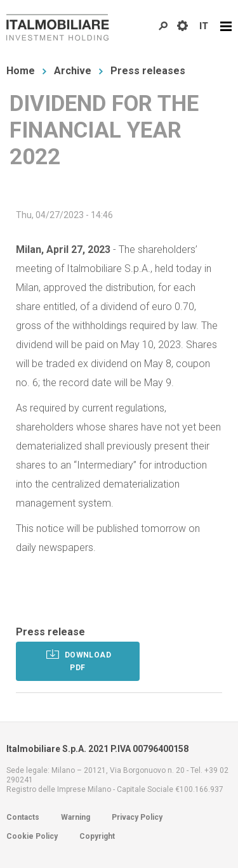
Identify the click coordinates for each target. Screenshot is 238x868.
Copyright (97, 836)
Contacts (23, 817)
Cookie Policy (32, 836)
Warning (76, 817)
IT (204, 26)
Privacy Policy (137, 817)
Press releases (148, 71)
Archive (73, 71)
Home (21, 71)
